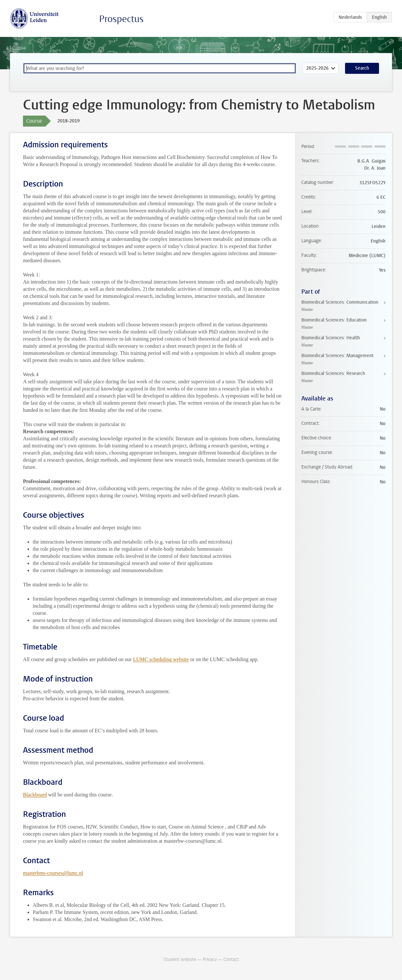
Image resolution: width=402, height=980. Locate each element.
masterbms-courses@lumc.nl (53, 873)
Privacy (210, 959)
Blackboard (35, 795)
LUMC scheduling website (161, 659)
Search (362, 68)
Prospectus (121, 19)
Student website (180, 959)
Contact (231, 959)
